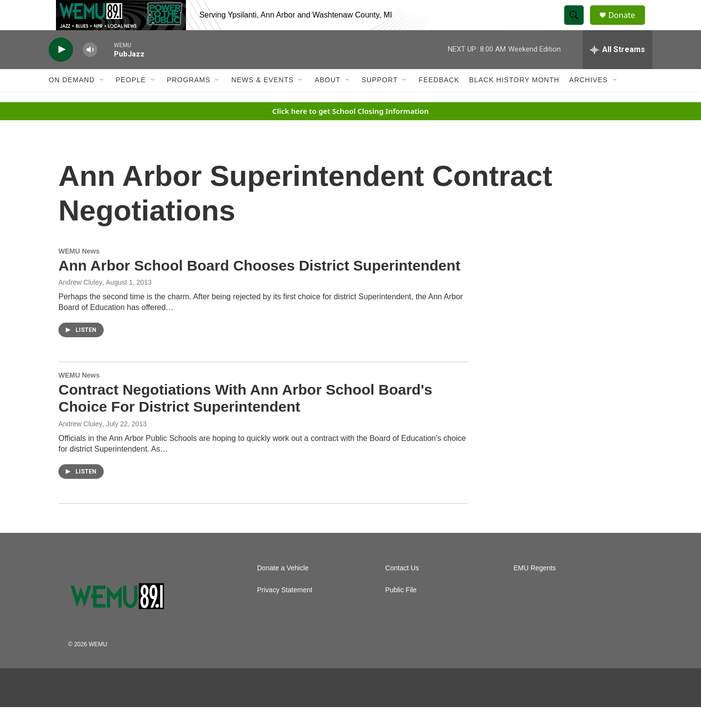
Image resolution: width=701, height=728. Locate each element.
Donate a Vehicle (283, 589)
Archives (589, 101)
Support (380, 101)
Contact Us (402, 589)
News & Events (262, 101)
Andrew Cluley (80, 445)
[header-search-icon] (578, 26)
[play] (61, 71)
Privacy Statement (285, 611)
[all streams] (618, 71)
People (131, 101)
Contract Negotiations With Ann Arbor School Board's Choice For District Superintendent (245, 419)
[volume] (90, 71)
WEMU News (79, 272)
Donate (627, 26)
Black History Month (514, 101)
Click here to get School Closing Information (350, 132)
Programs (189, 101)
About (327, 101)
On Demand (72, 101)
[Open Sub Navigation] (102, 101)
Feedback (439, 101)
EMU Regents (535, 589)
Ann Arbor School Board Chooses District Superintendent (259, 286)
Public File (401, 611)
